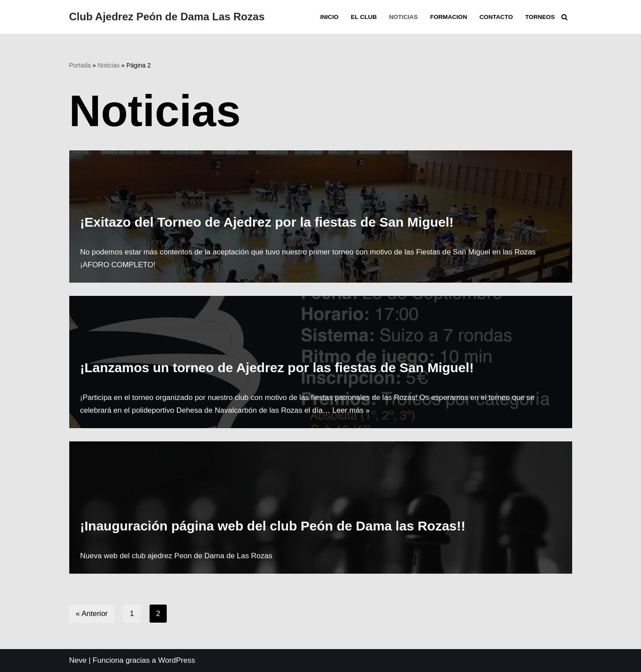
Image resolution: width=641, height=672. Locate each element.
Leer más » (351, 410)
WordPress (176, 660)
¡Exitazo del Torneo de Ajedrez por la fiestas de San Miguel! (267, 222)
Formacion (449, 17)
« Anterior (92, 614)
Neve (78, 660)
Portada (80, 65)
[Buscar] (564, 17)
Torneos (540, 17)
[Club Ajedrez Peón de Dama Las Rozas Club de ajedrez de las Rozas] (167, 17)
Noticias (403, 17)
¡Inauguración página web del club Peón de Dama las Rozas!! (273, 526)
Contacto (496, 17)
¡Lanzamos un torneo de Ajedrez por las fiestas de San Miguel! (277, 368)
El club (364, 17)
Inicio (330, 17)
